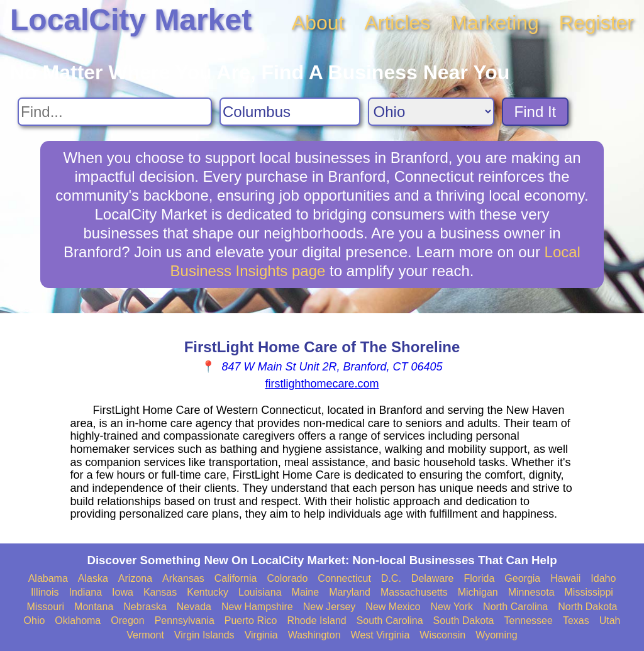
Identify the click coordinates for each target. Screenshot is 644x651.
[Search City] (290, 112)
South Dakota (464, 620)
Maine (306, 592)
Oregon (127, 620)
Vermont (145, 635)
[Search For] (115, 112)
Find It (536, 112)
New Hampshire (257, 607)
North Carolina (515, 607)
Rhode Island (316, 620)
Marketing (495, 23)
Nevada (194, 607)
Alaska (93, 578)
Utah (610, 620)
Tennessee (528, 620)
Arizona (135, 578)
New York (452, 607)
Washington (314, 635)
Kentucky (208, 592)
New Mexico (393, 607)
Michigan (478, 592)
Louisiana (260, 592)
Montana (94, 607)
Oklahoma (78, 620)
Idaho (603, 578)
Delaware (433, 578)
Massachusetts (414, 592)
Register (597, 23)
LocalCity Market (131, 20)
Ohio (35, 620)
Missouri (45, 607)
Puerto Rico (251, 620)
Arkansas (183, 578)
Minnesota (531, 592)
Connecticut (344, 578)
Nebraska (145, 607)
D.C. (391, 578)
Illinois (45, 592)
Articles (397, 23)
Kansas (160, 592)
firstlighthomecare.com (322, 384)
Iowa (123, 592)
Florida (479, 578)
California (236, 578)
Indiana (86, 592)
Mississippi (589, 592)
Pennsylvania (185, 620)
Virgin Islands (204, 635)
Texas (576, 620)
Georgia (522, 578)
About (318, 23)
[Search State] (431, 112)
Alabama (48, 578)
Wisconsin (442, 635)
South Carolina (390, 620)
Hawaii (565, 578)
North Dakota (587, 607)
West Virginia (380, 635)
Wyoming (497, 635)
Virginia (261, 635)
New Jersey (330, 607)
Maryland (350, 592)
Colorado (287, 578)
